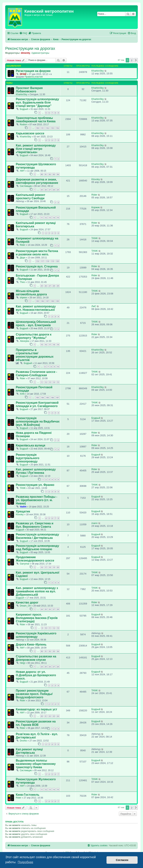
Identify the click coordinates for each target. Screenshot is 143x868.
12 (46, 218)
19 (58, 345)
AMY (22, 171)
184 (42, 397)
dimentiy (26, 53)
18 (54, 345)
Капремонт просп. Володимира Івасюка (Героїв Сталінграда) (37, 618)
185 (47, 397)
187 (57, 397)
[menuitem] (23, 33)
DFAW (23, 74)
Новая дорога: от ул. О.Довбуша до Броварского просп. (36, 675)
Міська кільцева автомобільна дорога (31, 293)
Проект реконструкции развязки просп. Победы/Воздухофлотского (34, 694)
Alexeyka (24, 341)
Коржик (96, 207)
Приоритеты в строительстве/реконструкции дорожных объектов (35, 355)
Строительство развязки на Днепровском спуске (36, 658)
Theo (22, 282)
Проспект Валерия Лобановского (29, 90)
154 (57, 128)
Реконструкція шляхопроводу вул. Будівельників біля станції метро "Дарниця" (37, 103)
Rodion (23, 125)
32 (50, 651)
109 (57, 301)
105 (37, 301)
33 (54, 651)
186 (52, 397)
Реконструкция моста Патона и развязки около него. (37, 253)
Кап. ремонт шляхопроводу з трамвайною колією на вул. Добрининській (37, 591)
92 (50, 174)
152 (47, 128)
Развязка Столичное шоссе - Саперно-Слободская (36, 374)
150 (37, 128)
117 (42, 261)
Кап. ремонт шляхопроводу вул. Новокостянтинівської (36, 308)
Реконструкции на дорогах (30, 48)
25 (42, 190)
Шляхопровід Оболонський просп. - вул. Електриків (36, 324)
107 (47, 301)
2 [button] (132, 60)
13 (50, 218)
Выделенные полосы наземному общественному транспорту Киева (36, 764)
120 (57, 261)
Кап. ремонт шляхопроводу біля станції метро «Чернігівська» (36, 149)
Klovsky (96, 179)
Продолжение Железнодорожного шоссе (35, 559)
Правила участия (34, 77)
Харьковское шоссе (30, 133)
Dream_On (25, 606)
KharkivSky (98, 71)
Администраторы (40, 53)
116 (37, 261)
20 (58, 567)
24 (42, 609)
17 (50, 345)
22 (50, 716)
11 (42, 218)
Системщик (26, 186)
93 (54, 174)
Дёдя (22, 258)
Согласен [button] (122, 860)
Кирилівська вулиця (31, 445)
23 (54, 716)
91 (46, 174)
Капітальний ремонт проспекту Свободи (31, 197)
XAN (22, 394)
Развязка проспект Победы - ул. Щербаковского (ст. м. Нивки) (36, 500)
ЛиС (94, 306)
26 (46, 190)
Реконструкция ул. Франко (35, 485)
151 (42, 128)
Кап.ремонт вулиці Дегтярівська (29, 751)
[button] (136, 60)
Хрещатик (23, 511)
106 (42, 301)
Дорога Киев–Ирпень (31, 644)
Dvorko (23, 741)
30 (42, 651)
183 (37, 397)
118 (47, 261)
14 (54, 218)
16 (46, 345)
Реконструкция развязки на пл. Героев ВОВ (36, 723)
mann (94, 523)
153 (52, 128)
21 (46, 716)
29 (58, 190)
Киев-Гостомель (28, 795)
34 (58, 651)
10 (58, 367)
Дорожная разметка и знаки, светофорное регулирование (37, 181)
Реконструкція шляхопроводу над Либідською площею (37, 547)
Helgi (22, 663)
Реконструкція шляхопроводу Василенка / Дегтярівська (37, 536)
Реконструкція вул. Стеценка (37, 266)
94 (58, 174)
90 (42, 174)
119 (52, 261)
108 (52, 301)
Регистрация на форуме (33, 71)
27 (50, 190)
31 (46, 651)
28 (54, 190)
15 (58, 218)
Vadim (23, 507)
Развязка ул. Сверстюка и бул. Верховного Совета (35, 525)
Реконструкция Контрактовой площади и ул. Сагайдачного (37, 404)
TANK (95, 238)
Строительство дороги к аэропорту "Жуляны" (34, 336)
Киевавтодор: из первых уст (36, 709)
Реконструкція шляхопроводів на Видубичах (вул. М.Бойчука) (38, 421)
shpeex (23, 298)
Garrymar (24, 564)
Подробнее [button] (25, 862)
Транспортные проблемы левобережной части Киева (36, 120)
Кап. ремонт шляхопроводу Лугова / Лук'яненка (36, 471)
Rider (94, 195)
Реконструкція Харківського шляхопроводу (36, 635)
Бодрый (24, 109)
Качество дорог (27, 602)
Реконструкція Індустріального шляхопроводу (28, 458)
